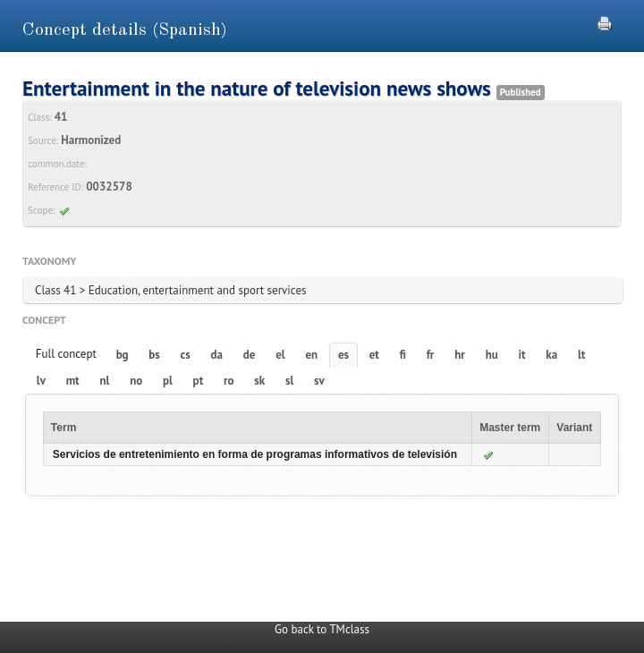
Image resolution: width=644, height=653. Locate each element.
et (374, 355)
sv (319, 381)
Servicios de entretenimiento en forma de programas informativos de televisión (255, 454)
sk (259, 381)
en (311, 355)
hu (492, 355)
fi (403, 355)
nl (104, 381)
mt (73, 381)
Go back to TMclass (322, 629)
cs (186, 355)
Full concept (66, 354)
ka (551, 355)
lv (41, 381)
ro (229, 381)
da (217, 355)
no (136, 381)
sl (289, 381)
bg (123, 355)
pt (199, 381)
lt (581, 355)
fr (431, 355)
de (250, 355)
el (280, 355)
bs (154, 355)
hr (460, 355)
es (343, 355)
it (522, 355)
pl (168, 381)
